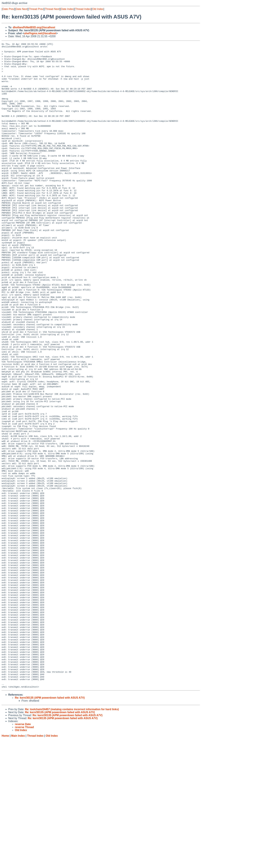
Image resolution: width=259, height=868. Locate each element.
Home (5, 865)
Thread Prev (36, 9)
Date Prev (8, 9)
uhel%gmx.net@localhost (40, 33)
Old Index (98, 9)
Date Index (67, 9)
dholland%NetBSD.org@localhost (34, 27)
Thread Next (52, 9)
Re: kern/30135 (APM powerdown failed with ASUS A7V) (50, 827)
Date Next (21, 9)
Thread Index (83, 9)
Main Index (18, 865)
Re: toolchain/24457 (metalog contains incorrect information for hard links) (72, 838)
